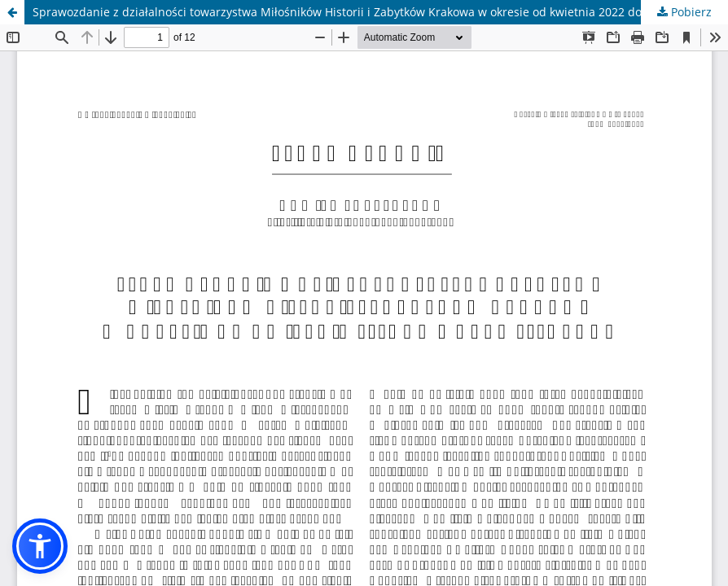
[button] (40, 546)
